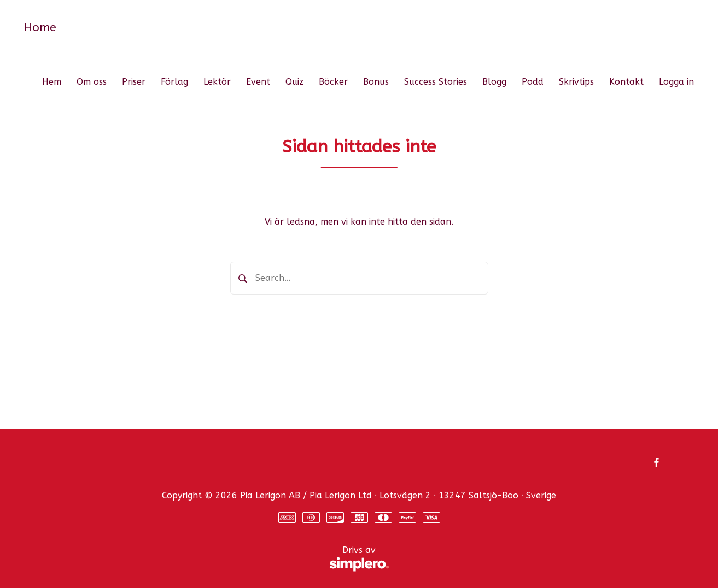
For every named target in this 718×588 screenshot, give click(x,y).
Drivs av (222, 559)
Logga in (676, 82)
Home (40, 27)
